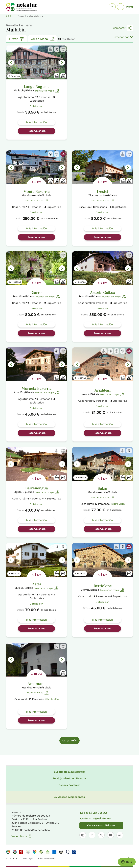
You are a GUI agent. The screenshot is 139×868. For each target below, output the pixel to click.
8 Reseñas (14, 573)
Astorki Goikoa (103, 293)
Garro (36, 293)
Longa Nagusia (37, 87)
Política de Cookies (47, 858)
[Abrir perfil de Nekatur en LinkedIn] (120, 835)
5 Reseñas (80, 282)
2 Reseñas (80, 573)
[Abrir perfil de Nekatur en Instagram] (83, 835)
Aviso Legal (28, 858)
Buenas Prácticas (69, 785)
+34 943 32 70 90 (93, 813)
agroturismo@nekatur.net (95, 818)
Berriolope (103, 586)
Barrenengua (36, 488)
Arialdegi (102, 390)
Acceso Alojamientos (70, 797)
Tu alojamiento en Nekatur (70, 778)
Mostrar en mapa (47, 91)
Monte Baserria (36, 192)
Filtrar (17, 39)
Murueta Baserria (36, 388)
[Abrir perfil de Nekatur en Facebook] (92, 835)
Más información (36, 122)
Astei (36, 584)
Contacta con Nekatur (101, 825)
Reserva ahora (36, 131)
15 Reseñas (81, 477)
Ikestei (103, 192)
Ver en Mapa (42, 39)
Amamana (36, 684)
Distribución (36, 106)
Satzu (102, 488)
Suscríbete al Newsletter (69, 772)
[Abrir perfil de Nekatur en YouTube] (111, 835)
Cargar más (70, 740)
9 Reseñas (14, 76)
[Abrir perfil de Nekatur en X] (101, 835)
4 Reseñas (80, 378)
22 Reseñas (15, 282)
